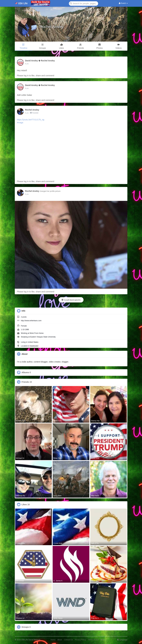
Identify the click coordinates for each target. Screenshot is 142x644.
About (60, 640)
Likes (24, 504)
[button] (84, 3)
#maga (20, 123)
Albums (25, 372)
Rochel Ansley (52, 27)
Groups (25, 627)
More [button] (104, 640)
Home (53, 640)
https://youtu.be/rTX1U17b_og (31, 120)
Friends (25, 382)
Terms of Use (93, 640)
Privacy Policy (80, 640)
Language (122, 640)
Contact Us (68, 640)
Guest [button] (123, 3)
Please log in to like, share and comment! (36, 76)
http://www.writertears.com (31, 321)
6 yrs (27, 64)
